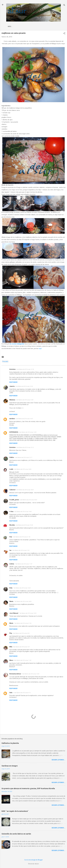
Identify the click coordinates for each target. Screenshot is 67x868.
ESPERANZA (14, 432)
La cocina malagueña (17, 26)
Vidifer (12, 457)
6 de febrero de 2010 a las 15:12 (25, 447)
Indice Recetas (35, 26)
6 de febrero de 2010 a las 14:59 (28, 432)
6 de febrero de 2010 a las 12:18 (25, 369)
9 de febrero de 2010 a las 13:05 (31, 674)
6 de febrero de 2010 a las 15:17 (23, 457)
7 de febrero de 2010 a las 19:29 (28, 613)
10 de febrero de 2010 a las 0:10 (22, 693)
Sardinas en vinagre (10, 766)
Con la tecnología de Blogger (34, 860)
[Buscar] (64, 5)
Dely (11, 588)
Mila (11, 647)
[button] (64, 33)
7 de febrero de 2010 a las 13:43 (22, 588)
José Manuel (14, 613)
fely (11, 537)
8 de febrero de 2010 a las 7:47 (21, 647)
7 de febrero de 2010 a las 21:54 (23, 623)
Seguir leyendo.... (59, 760)
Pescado (5, 361)
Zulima (12, 564)
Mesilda (12, 525)
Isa (10, 550)
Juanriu (12, 386)
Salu (11, 693)
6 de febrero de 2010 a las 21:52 (21, 550)
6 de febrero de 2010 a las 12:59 (25, 400)
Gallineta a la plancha (10, 743)
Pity (11, 633)
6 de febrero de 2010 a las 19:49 (24, 525)
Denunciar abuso (33, 864)
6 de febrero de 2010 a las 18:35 (25, 490)
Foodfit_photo (14, 500)
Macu (11, 660)
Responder (13, 382)
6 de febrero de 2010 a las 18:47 (28, 500)
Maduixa (12, 400)
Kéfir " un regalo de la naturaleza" (15, 811)
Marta (11, 601)
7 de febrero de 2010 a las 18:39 (23, 601)
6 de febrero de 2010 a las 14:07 (24, 419)
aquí (40, 349)
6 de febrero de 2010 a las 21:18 (21, 537)
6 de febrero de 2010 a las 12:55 (24, 386)
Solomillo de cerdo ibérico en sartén (16, 834)
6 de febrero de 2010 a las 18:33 (23, 469)
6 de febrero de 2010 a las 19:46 (23, 512)
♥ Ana (11, 511)
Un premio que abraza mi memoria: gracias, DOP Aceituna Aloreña (28, 788)
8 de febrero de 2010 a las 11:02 (23, 660)
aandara (12, 419)
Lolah (11, 469)
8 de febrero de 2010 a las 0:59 (21, 633)
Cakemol (12, 490)
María (11, 623)
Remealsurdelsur (15, 674)
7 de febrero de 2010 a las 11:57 (23, 564)
